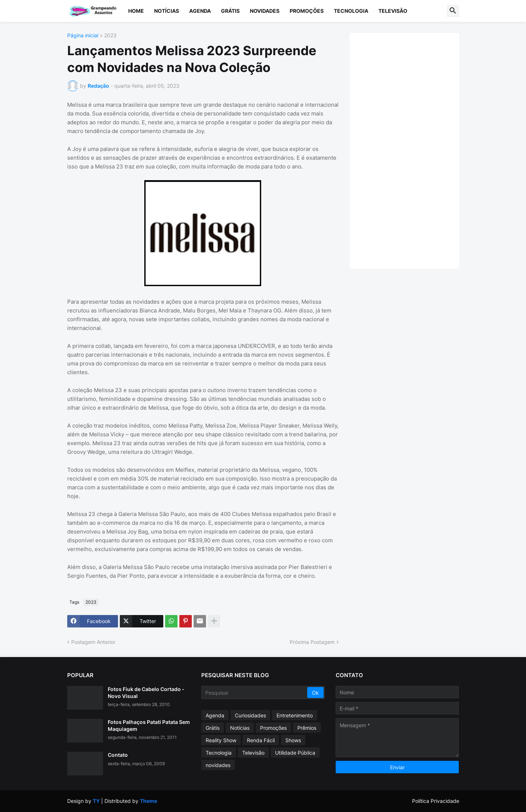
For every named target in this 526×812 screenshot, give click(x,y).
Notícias (167, 11)
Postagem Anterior (93, 642)
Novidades (265, 11)
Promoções (307, 11)
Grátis (230, 11)
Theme (148, 801)
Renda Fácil (261, 740)
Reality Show (221, 740)
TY (96, 801)
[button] (453, 11)
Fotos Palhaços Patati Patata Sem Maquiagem (149, 725)
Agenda (200, 11)
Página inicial (83, 36)
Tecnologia (351, 11)
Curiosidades (250, 715)
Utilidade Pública (295, 753)
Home (136, 11)
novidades (218, 765)
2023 (110, 36)
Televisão (393, 11)
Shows (293, 740)
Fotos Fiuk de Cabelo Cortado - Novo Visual (146, 692)
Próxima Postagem (312, 642)
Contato (118, 755)
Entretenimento (295, 715)
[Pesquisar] (255, 693)
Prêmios (307, 728)
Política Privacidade (436, 801)
